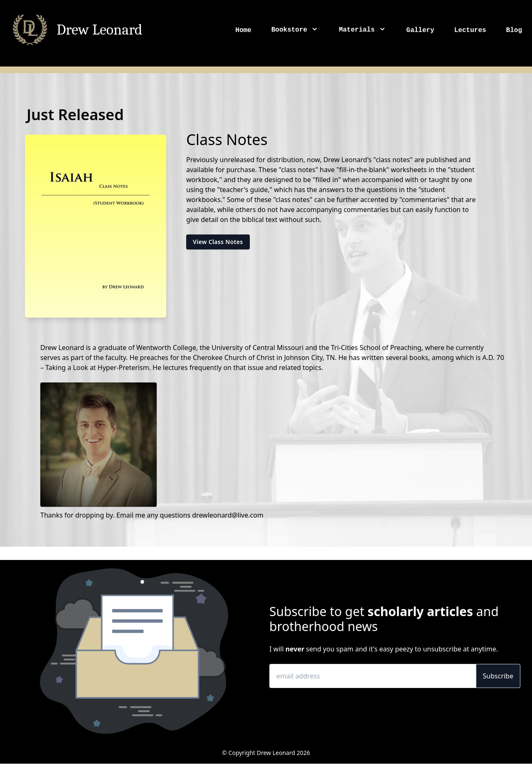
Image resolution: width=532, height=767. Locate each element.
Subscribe (498, 676)
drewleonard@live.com (228, 515)
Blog (514, 30)
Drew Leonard (100, 30)
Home (243, 30)
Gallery (420, 30)
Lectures (470, 30)
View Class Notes (218, 242)
